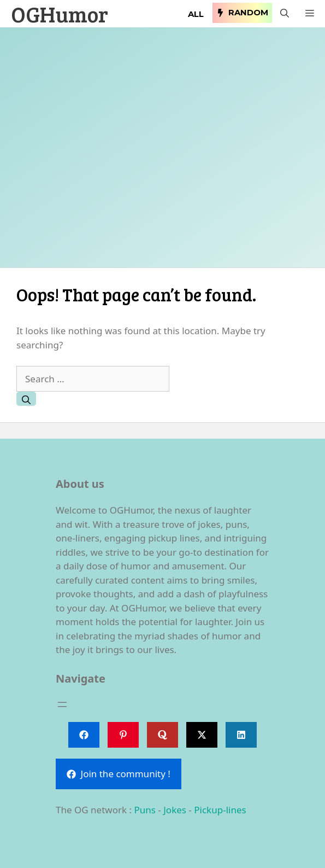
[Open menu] (62, 704)
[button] (285, 14)
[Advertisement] (162, 153)
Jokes (175, 810)
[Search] (26, 399)
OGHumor (60, 14)
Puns (144, 810)
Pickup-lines (220, 810)
